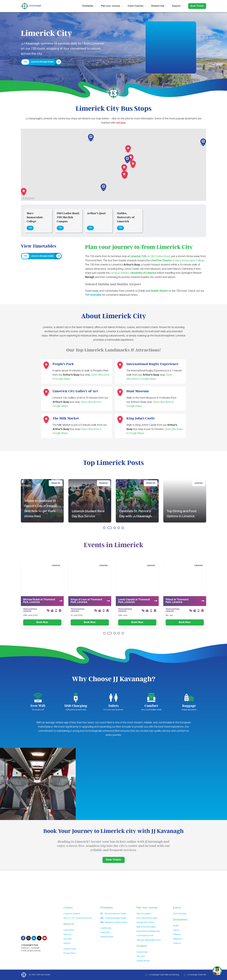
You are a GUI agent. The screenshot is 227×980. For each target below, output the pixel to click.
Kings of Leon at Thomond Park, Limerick (134, 601)
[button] (124, 168)
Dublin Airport (159, 291)
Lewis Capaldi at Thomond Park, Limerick (181, 601)
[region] (113, 165)
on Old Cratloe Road (150, 256)
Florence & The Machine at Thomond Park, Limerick (39, 601)
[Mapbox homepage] (28, 198)
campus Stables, (133, 273)
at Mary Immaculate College (177, 261)
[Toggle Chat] (217, 970)
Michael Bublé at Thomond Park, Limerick (87, 601)
